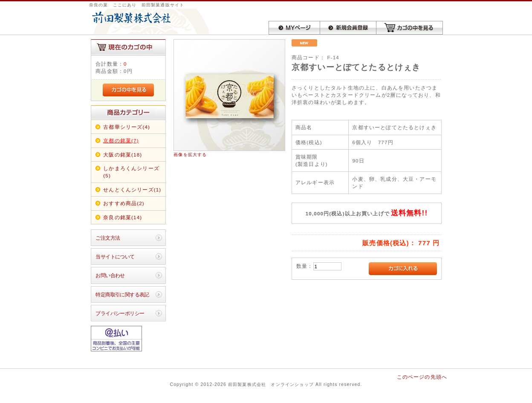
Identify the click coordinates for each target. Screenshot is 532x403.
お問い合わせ (110, 275)
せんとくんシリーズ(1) (132, 190)
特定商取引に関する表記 (122, 294)
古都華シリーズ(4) (127, 127)
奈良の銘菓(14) (123, 217)
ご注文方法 (108, 238)
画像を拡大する (190, 155)
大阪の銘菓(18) (123, 155)
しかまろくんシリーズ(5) (131, 172)
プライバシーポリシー (120, 313)
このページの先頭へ (422, 377)
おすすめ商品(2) (124, 203)
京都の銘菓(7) (121, 141)
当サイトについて (115, 257)
